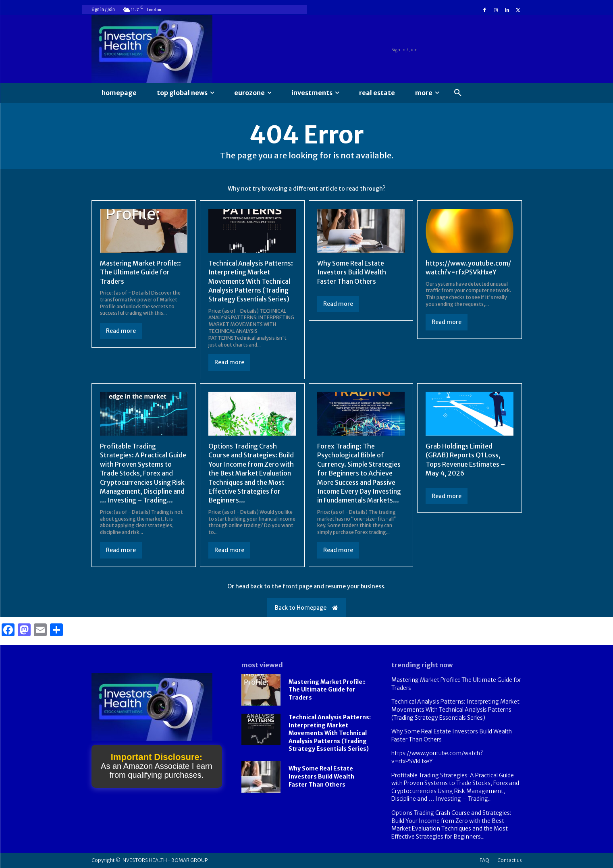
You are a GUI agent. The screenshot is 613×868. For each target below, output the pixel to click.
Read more (121, 331)
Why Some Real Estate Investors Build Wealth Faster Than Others (352, 272)
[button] (458, 93)
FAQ (484, 860)
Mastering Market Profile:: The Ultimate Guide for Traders (140, 272)
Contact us (510, 860)
